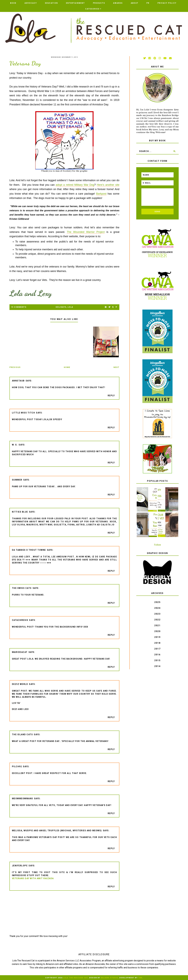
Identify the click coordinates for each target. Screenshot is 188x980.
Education (51, 3)
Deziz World (20, 684)
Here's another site (108, 185)
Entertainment (75, 3)
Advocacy (31, 3)
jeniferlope (20, 866)
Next (116, 367)
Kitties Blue (20, 512)
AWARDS (118, 3)
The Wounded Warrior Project (86, 232)
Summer (17, 480)
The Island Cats (22, 734)
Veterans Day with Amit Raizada (33, 878)
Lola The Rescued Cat (75, 978)
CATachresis (20, 620)
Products (99, 3)
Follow (157, 545)
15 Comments (19, 307)
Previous (15, 367)
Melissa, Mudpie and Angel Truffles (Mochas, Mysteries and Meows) (57, 831)
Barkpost (101, 194)
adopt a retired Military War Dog (75, 185)
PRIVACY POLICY (167, 3)
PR (148, 3)
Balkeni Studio (109, 978)
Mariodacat (20, 652)
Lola (70, 307)
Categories (92, 9)
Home (67, 367)
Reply (111, 396)
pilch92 (17, 767)
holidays (61, 307)
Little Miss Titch (24, 413)
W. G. (15, 445)
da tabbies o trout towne (29, 550)
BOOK (13, 3)
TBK (140, 978)
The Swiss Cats (22, 588)
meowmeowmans (23, 799)
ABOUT (135, 3)
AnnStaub (18, 381)
